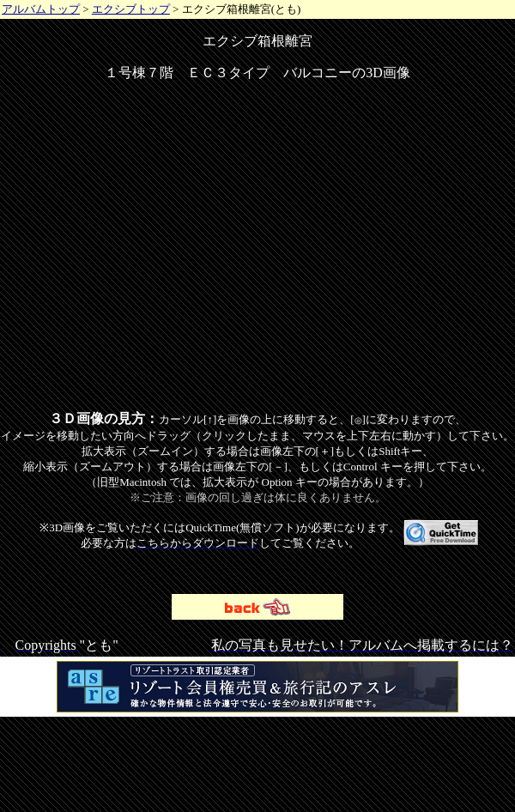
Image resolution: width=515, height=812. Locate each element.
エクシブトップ (131, 9)
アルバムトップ (41, 9)
